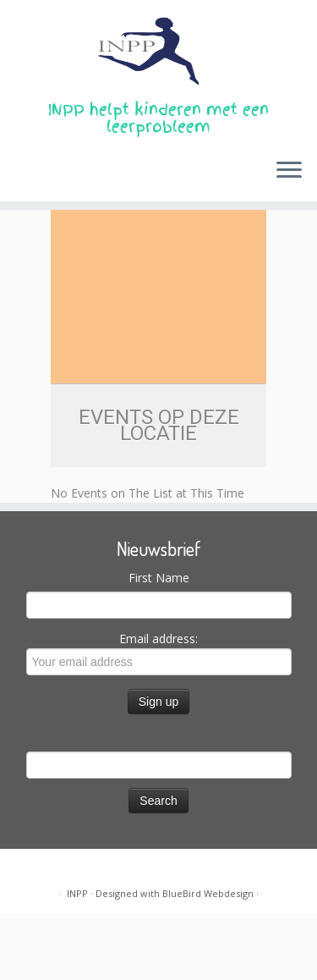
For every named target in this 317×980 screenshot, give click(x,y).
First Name (159, 578)
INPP (77, 893)
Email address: (159, 653)
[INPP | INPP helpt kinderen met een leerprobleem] (158, 51)
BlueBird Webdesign (208, 893)
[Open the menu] (289, 171)
